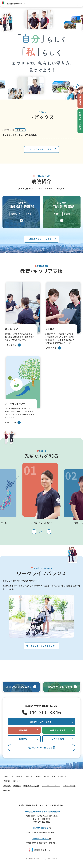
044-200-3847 (44, 819)
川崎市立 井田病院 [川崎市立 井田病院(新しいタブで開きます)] (40, 839)
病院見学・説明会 (58, 730)
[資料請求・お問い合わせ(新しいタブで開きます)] (41, 722)
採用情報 (23, 739)
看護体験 (23, 730)
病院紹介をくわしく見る (41, 239)
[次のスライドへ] (49, 532)
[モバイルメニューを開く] (79, 4)
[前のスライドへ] (34, 532)
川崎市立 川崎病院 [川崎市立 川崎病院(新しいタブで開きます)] (40, 828)
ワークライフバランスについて (40, 646)
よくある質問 (58, 739)
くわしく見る (13, 345)
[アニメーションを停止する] (76, 87)
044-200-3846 (45, 712)
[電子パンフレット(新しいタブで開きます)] (41, 748)
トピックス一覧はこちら (41, 149)
